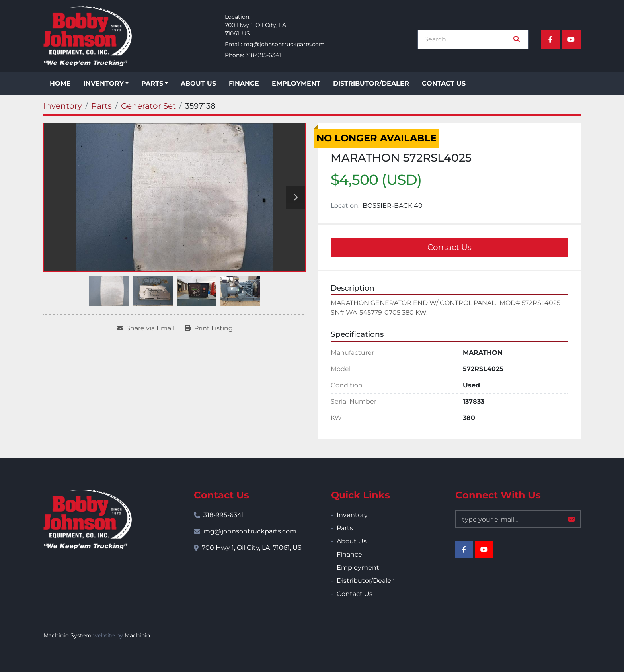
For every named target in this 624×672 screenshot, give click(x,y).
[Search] (468, 39)
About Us (198, 83)
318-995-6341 (263, 55)
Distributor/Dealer (371, 83)
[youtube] (571, 39)
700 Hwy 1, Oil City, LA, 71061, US (252, 548)
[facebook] (550, 39)
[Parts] (101, 106)
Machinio (137, 635)
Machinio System (67, 635)
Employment (296, 83)
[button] (106, 84)
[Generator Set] (148, 106)
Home (60, 83)
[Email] (518, 519)
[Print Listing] (209, 328)
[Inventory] (63, 106)
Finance (244, 83)
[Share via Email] (145, 328)
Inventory (104, 83)
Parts (152, 83)
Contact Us (444, 83)
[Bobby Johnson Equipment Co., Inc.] (88, 520)
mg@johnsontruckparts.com (284, 44)
